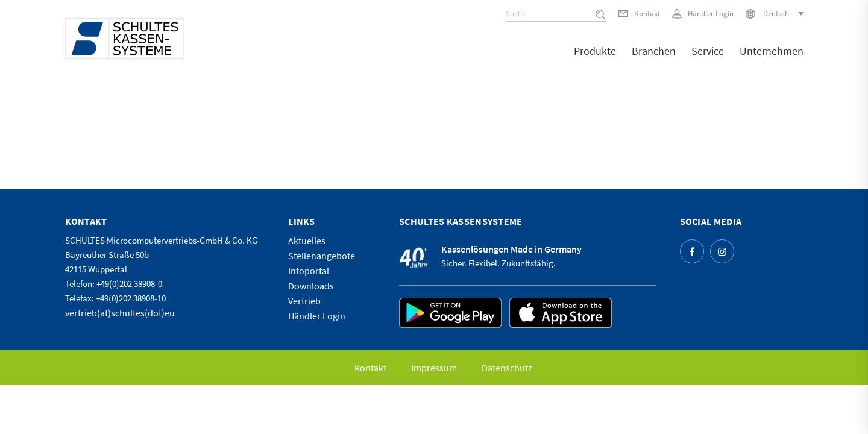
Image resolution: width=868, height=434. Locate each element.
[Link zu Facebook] (692, 251)
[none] (779, 14)
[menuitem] (782, 14)
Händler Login (711, 14)
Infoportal (309, 271)
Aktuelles (307, 241)
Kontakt (647, 14)
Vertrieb (304, 301)
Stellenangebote (322, 256)
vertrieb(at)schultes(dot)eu (120, 313)
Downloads (311, 286)
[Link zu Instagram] (722, 251)
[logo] (125, 39)
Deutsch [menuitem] (776, 14)
